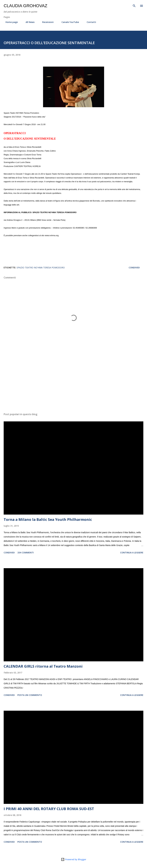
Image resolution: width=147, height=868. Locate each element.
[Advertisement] (73, 381)
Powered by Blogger (74, 859)
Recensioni (46, 22)
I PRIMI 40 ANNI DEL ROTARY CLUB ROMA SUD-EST (49, 809)
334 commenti (26, 553)
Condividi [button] (134, 268)
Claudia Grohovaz (25, 6)
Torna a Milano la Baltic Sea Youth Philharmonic (48, 519)
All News (28, 22)
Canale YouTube (68, 22)
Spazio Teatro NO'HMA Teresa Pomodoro (41, 268)
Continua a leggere (132, 553)
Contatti (90, 22)
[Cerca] (134, 5)
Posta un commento (30, 695)
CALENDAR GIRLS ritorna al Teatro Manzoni (43, 666)
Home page (10, 22)
